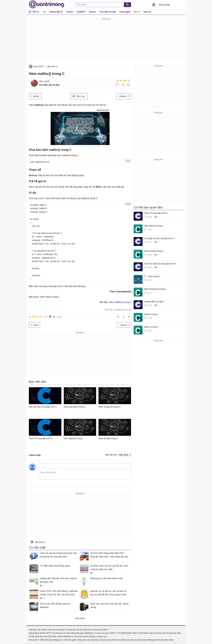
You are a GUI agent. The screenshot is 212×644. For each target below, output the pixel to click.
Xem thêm (80, 618)
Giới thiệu (33, 630)
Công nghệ (125, 12)
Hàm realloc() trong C (120, 302)
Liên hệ (79, 630)
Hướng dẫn (61, 630)
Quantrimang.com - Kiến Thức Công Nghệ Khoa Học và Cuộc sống (47, 4)
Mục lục (81, 96)
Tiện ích (147, 12)
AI (45, 12)
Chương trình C (37, 198)
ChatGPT (81, 12)
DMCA (105, 630)
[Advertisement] (106, 41)
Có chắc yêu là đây (49, 85)
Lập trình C (52, 66)
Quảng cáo (88, 630)
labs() (36, 96)
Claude (70, 12)
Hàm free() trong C (50, 297)
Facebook (97, 630)
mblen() (123, 96)
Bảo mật (52, 630)
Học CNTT (39, 66)
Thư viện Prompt (108, 12)
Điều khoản (42, 630)
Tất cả (36, 12)
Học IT (137, 12)
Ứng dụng (71, 630)
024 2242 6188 (50, 636)
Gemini (92, 12)
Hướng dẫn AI (56, 12)
